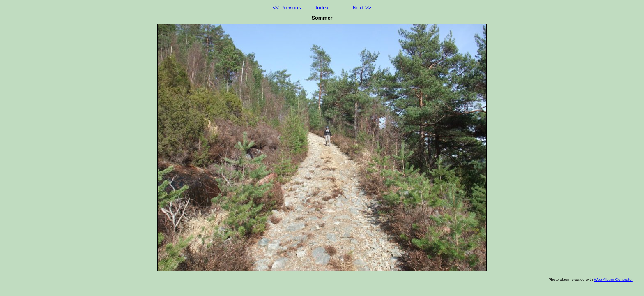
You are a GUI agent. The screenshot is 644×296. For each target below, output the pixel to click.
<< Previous (287, 8)
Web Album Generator (613, 279)
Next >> (362, 8)
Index (322, 8)
